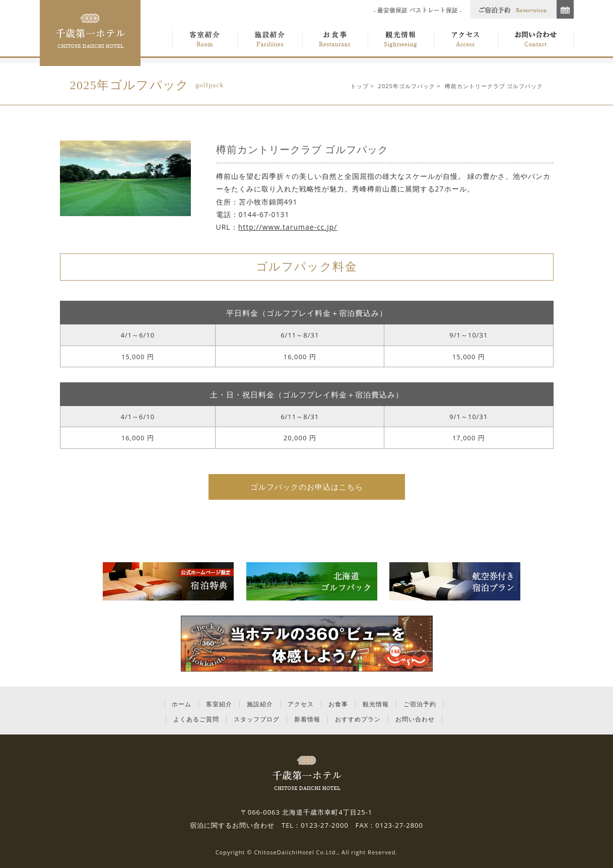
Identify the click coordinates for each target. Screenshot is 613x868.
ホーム (182, 704)
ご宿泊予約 (420, 704)
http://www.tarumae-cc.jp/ (288, 227)
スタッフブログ (257, 719)
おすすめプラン (358, 719)
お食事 (338, 704)
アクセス (301, 704)
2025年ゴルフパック (407, 86)
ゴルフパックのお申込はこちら (307, 487)
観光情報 (376, 704)
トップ (360, 86)
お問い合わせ (415, 719)
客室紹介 (219, 704)
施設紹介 (260, 704)
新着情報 (307, 719)
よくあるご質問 (196, 719)
